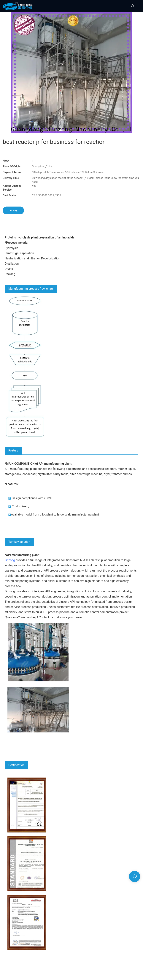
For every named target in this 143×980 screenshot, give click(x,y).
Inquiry (13, 210)
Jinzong (10, 560)
